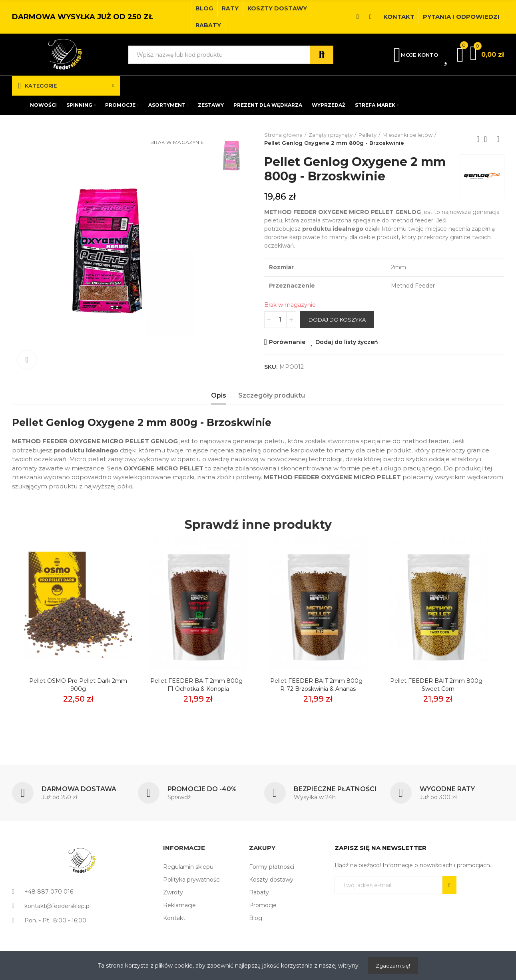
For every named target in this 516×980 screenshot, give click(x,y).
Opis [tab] (219, 395)
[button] (204, 8)
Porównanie (287, 342)
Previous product (478, 139)
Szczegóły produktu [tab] (272, 395)
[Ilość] (280, 320)
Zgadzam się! (393, 966)
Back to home (488, 139)
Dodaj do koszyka (337, 320)
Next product (498, 139)
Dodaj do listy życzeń (347, 342)
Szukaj (322, 55)
